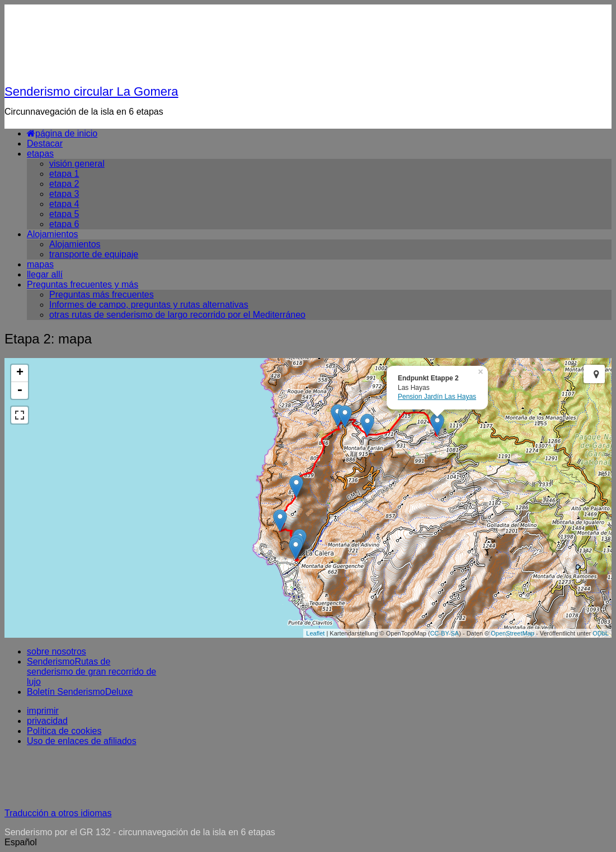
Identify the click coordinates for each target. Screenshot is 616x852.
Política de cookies (64, 731)
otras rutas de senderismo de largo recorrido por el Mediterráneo (177, 315)
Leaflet (315, 633)
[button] (308, 842)
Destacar (45, 143)
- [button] (20, 390)
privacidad (47, 721)
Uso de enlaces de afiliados (82, 741)
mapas (40, 264)
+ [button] (20, 373)
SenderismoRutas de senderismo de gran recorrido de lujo (91, 672)
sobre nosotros (57, 651)
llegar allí (45, 274)
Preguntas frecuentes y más (83, 284)
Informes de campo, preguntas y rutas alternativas (149, 305)
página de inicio (62, 133)
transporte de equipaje (94, 254)
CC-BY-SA (445, 633)
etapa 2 (64, 184)
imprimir (43, 711)
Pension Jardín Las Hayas (437, 397)
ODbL (601, 633)
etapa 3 (64, 194)
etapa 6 (64, 224)
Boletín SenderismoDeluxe (80, 692)
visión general (77, 164)
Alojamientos (53, 234)
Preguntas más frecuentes (102, 295)
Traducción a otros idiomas (58, 813)
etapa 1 (64, 174)
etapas (40, 154)
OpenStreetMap (512, 633)
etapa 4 (64, 204)
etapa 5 (64, 214)
